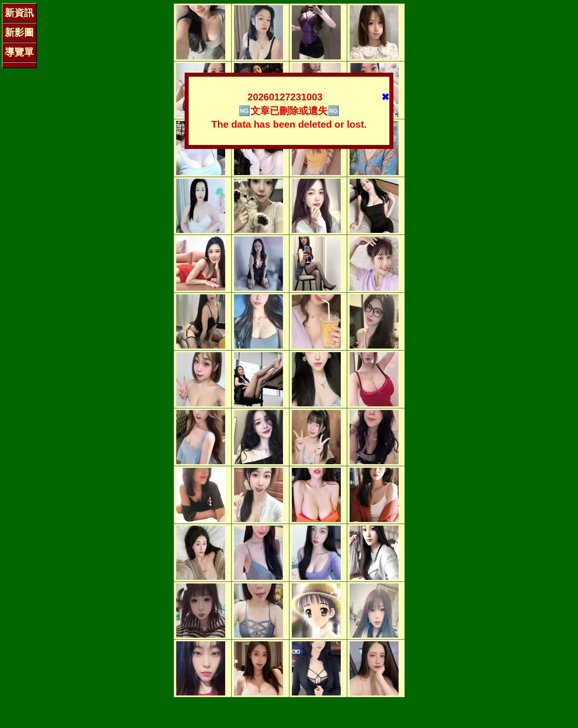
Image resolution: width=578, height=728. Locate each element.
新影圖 (19, 32)
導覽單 (19, 52)
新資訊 (19, 13)
